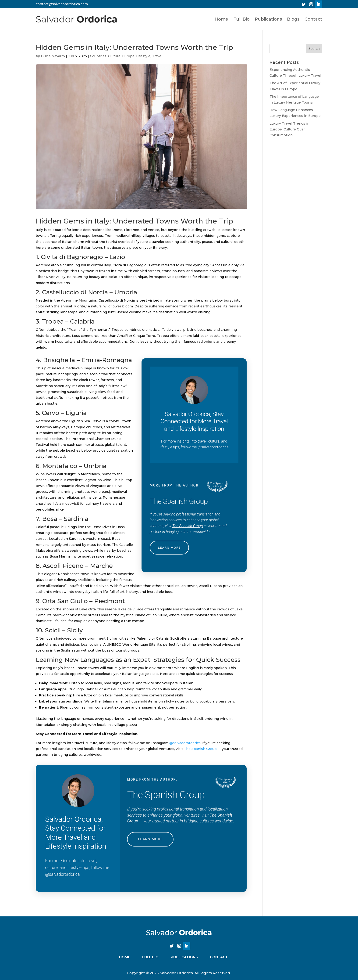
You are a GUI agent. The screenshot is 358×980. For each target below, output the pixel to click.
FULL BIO (150, 957)
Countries (98, 56)
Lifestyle (143, 56)
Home (221, 19)
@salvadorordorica (213, 447)
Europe (128, 56)
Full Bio (241, 19)
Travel (157, 56)
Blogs (293, 19)
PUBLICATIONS (184, 957)
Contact (313, 19)
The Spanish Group (188, 526)
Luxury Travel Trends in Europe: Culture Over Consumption (289, 129)
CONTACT (219, 957)
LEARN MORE (170, 548)
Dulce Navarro (53, 56)
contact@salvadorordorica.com (62, 4)
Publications (268, 19)
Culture (114, 56)
